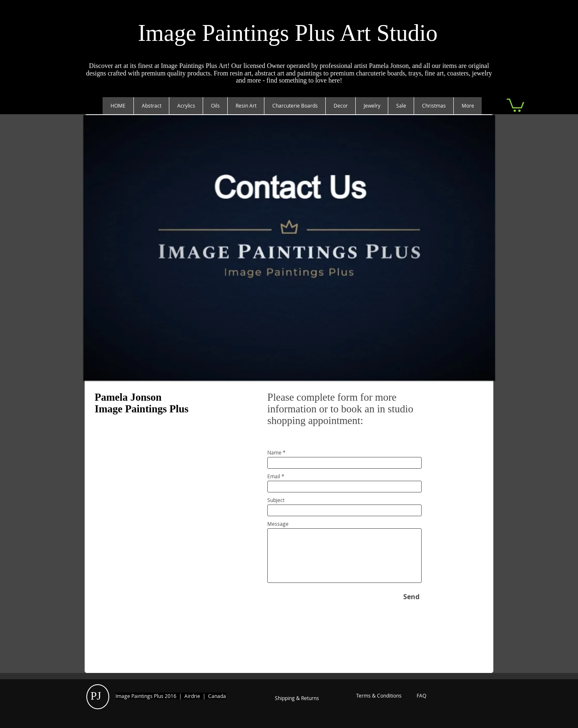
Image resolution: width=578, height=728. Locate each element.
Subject (276, 500)
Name (274, 452)
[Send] (411, 597)
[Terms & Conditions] (379, 696)
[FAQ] (421, 696)
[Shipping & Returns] (297, 698)
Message (278, 524)
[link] (515, 104)
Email (274, 476)
